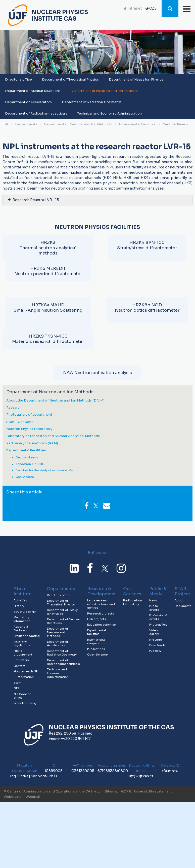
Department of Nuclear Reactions (33, 91)
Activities (20, 600)
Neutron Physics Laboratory (29, 429)
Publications (96, 649)
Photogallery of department (29, 415)
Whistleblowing (25, 703)
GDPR (126, 791)
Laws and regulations (22, 643)
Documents (183, 606)
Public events (154, 608)
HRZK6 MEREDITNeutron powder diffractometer (48, 271)
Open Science (97, 655)
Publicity (155, 651)
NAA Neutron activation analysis (97, 373)
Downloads (157, 645)
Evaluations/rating (27, 636)
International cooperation (96, 642)
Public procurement (23, 653)
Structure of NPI (25, 612)
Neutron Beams (175, 124)
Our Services (132, 591)
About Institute (22, 591)
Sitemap (112, 791)
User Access (25, 477)
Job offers (21, 660)
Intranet (135, 8)
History (19, 606)
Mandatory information (22, 619)
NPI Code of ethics (22, 696)
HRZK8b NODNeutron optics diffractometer (147, 308)
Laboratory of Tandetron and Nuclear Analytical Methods (53, 436)
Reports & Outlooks (21, 628)
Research (14, 408)
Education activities (102, 625)
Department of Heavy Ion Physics (136, 80)
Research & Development (102, 591)
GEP (16, 688)
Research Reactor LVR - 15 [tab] (33, 200)
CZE (153, 8)
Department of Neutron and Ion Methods (105, 91)
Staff (17, 683)
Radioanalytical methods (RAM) (32, 443)
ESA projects (97, 619)
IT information (24, 677)
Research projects (101, 613)
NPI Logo (156, 640)
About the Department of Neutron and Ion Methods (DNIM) (55, 401)
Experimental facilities (96, 632)
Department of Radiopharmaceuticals (36, 114)
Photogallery (158, 625)
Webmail (33, 797)
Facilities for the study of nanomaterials (44, 470)
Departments (26, 124)
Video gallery (154, 632)
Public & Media (158, 591)
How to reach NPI (26, 671)
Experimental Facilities (137, 124)
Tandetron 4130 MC (30, 464)
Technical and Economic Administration (110, 114)
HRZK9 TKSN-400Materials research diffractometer (48, 339)
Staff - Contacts (20, 422)
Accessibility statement (153, 791)
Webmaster (13, 797)
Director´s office (18, 80)
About (179, 600)
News (153, 600)
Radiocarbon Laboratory (133, 602)
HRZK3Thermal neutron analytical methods (48, 248)
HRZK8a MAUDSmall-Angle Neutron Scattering (48, 308)
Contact (20, 666)
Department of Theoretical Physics (70, 80)
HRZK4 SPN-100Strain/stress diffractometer (147, 245)
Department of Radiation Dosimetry (91, 102)
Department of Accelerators (28, 102)
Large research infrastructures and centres (101, 604)
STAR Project (182, 591)
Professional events (158, 617)
